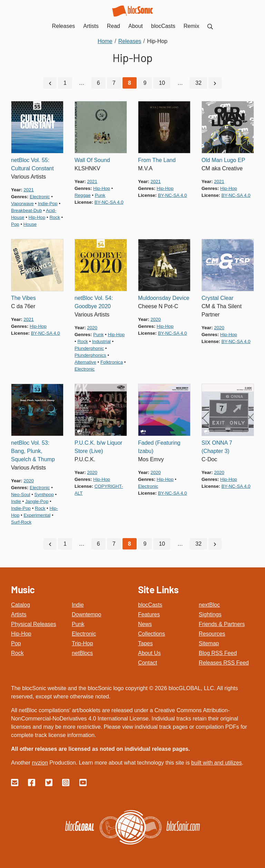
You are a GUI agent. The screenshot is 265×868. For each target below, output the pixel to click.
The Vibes (23, 298)
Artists (19, 614)
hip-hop (37, 217)
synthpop (44, 494)
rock (55, 217)
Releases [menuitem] (64, 26)
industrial (101, 341)
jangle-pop (37, 501)
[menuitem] (210, 26)
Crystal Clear (217, 298)
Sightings (210, 614)
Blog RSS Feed (218, 652)
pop (15, 224)
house (30, 224)
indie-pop (48, 203)
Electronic (84, 633)
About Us (149, 652)
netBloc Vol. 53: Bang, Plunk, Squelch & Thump (33, 451)
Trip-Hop (82, 643)
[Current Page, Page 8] (130, 83)
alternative (85, 362)
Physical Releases (34, 623)
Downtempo (86, 614)
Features (149, 614)
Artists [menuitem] (91, 26)
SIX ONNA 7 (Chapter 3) (217, 447)
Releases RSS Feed (224, 662)
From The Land (157, 160)
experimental (37, 515)
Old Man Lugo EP (223, 160)
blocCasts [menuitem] (163, 26)
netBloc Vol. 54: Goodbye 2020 (94, 302)
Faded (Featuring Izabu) (159, 447)
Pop (16, 643)
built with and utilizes (217, 762)
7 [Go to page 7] (114, 83)
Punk (78, 623)
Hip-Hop (21, 633)
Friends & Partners (222, 623)
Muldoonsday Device (164, 298)
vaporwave (22, 203)
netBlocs (82, 652)
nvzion (40, 762)
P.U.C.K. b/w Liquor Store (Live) (98, 447)
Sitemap (209, 643)
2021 (29, 189)
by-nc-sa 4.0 (109, 202)
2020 (92, 327)
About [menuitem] (136, 26)
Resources (212, 633)
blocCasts (150, 604)
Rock (17, 652)
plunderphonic (89, 348)
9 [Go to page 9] (145, 83)
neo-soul (21, 494)
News (145, 623)
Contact (148, 662)
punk (100, 195)
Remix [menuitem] (191, 26)
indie (16, 501)
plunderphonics (90, 355)
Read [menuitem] (114, 26)
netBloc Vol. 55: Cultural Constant (32, 164)
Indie (78, 604)
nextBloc (209, 604)
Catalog (21, 604)
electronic (40, 196)
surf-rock (21, 522)
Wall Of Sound (92, 160)
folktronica (112, 362)
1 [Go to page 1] (65, 83)
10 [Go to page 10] (162, 83)
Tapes (145, 643)
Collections (151, 633)
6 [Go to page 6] (99, 83)
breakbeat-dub (27, 210)
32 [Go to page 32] (198, 83)
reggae (83, 195)
